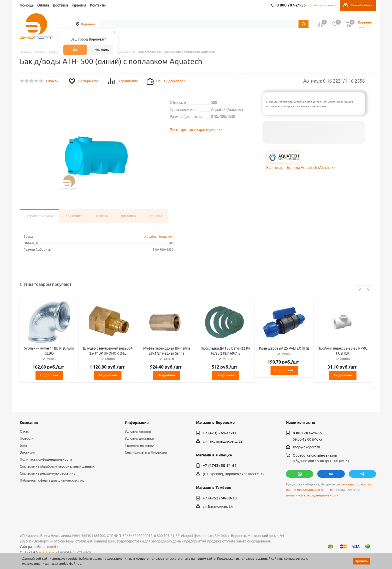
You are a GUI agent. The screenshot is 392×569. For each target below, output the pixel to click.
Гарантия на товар (139, 445)
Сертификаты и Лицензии (146, 452)
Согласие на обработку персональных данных (57, 466)
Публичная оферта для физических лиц (52, 480)
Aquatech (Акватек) (159, 236)
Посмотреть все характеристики (196, 130)
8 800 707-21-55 (307, 433)
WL (54, 547)
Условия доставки (139, 438)
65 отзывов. (82, 552)
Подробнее (49, 375)
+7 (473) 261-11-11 (220, 433)
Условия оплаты (138, 431)
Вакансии (27, 452)
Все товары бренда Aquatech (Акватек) (300, 168)
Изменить (102, 50)
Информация (137, 423)
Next (368, 290)
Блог (24, 445)
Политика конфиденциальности (46, 459)
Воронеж (88, 24)
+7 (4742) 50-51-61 (220, 466)
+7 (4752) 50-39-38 (220, 498)
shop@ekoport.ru (306, 447)
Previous (360, 290)
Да (75, 50)
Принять (361, 561)
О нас (24, 431)
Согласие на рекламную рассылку (47, 473)
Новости (27, 438)
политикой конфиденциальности (312, 495)
